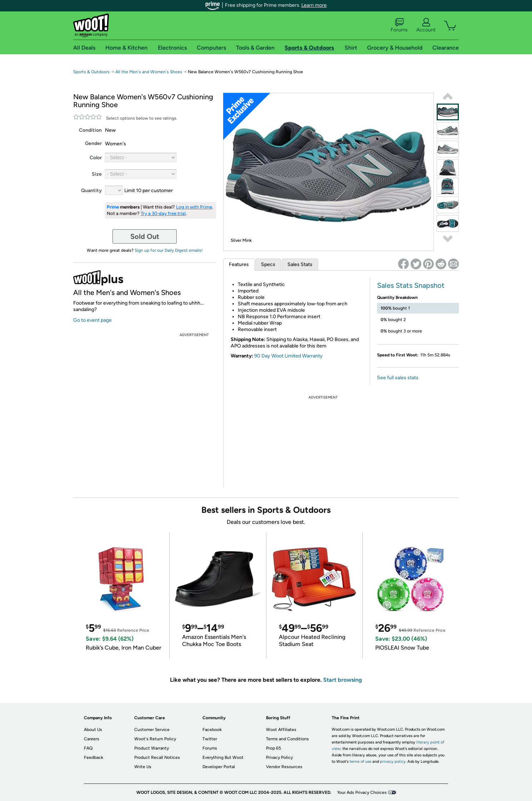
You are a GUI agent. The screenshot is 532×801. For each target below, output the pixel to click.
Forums (399, 25)
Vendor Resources (284, 767)
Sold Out (145, 236)
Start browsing (343, 680)
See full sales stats (398, 378)
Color (96, 158)
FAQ (88, 748)
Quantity (91, 191)
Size (97, 174)
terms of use (360, 762)
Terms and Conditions (287, 739)
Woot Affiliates (281, 730)
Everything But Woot (223, 757)
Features (239, 264)
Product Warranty (152, 748)
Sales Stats (300, 264)
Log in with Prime (194, 207)
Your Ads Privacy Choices (362, 792)
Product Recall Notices (157, 757)
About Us (93, 730)
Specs (268, 264)
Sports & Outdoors (91, 72)
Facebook (212, 730)
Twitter (210, 739)
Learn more (314, 5)
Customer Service (152, 730)
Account (426, 25)
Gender (93, 143)
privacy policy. (393, 762)
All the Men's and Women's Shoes (149, 72)
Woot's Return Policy (155, 739)
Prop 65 (273, 748)
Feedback (94, 757)
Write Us (143, 767)
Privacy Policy (279, 757)
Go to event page (92, 320)
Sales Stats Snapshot (411, 285)
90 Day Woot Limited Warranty (288, 356)
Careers (92, 739)
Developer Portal (219, 767)
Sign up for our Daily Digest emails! (169, 250)
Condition (90, 130)
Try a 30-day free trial (163, 213)
